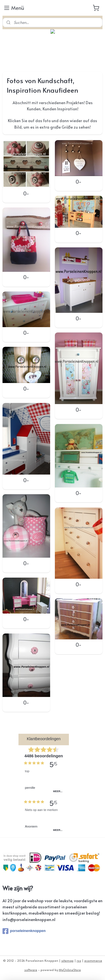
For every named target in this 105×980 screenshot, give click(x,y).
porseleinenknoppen (24, 931)
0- (26, 193)
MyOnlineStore (70, 970)
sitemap (67, 960)
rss (79, 960)
